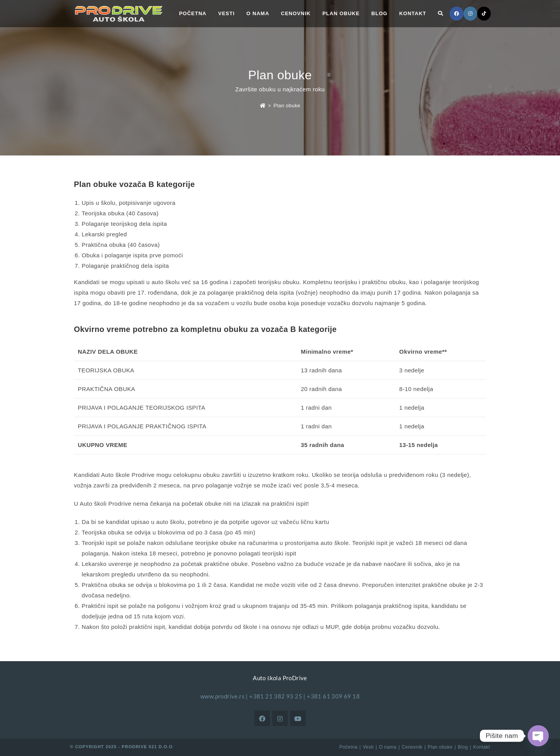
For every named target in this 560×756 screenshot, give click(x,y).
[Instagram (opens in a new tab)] (470, 14)
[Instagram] (280, 718)
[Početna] (263, 106)
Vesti (368, 747)
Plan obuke (287, 106)
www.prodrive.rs (222, 696)
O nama (388, 747)
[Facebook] (262, 718)
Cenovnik (412, 747)
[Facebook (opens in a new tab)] (457, 14)
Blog (463, 747)
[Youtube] (298, 718)
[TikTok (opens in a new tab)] (484, 14)
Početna (348, 747)
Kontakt (482, 747)
